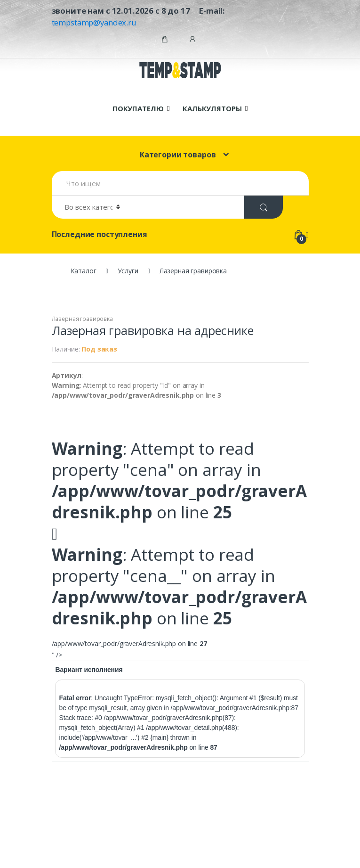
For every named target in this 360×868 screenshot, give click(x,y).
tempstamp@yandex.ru (94, 22)
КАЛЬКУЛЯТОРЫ (212, 108)
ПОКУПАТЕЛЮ (138, 108)
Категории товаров (178, 155)
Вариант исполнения (89, 670)
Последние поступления (100, 234)
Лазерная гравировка (82, 319)
